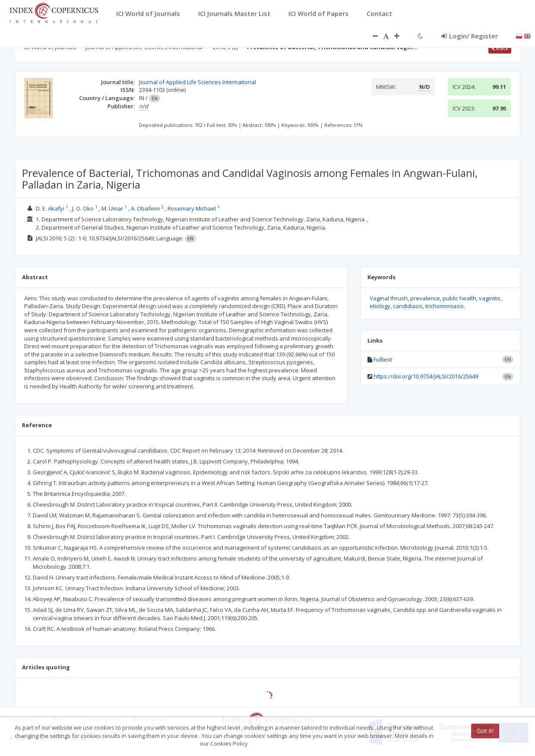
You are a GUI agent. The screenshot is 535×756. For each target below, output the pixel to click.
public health (459, 298)
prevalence (425, 298)
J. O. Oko (83, 208)
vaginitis (490, 298)
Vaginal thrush (389, 298)
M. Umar (112, 208)
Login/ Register (470, 36)
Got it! (485, 731)
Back (500, 48)
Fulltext (383, 359)
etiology (380, 306)
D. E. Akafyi (50, 208)
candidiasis (408, 306)
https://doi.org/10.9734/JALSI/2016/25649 (426, 376)
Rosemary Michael (192, 208)
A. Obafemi (145, 208)
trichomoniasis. (445, 306)
